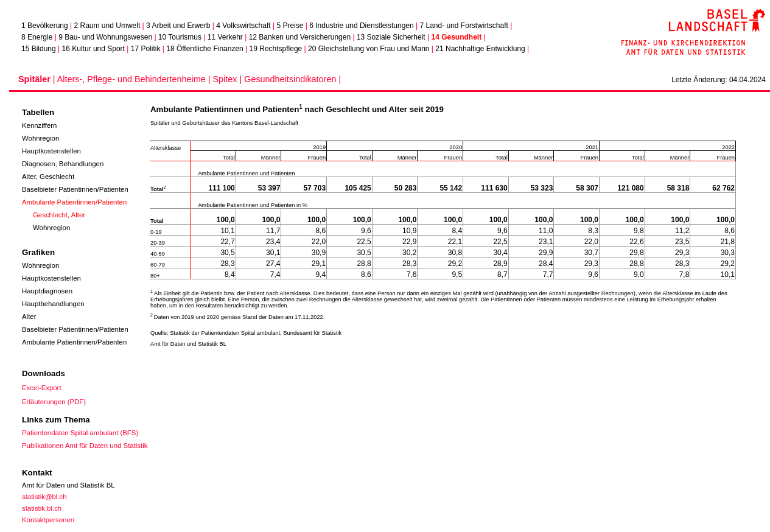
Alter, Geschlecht (48, 177)
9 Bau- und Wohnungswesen (105, 37)
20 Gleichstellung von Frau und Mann (369, 49)
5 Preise (290, 26)
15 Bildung (39, 49)
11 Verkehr (225, 37)
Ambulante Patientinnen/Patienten (74, 202)
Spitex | (228, 79)
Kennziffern (39, 125)
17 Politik (146, 49)
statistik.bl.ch (42, 508)
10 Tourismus (180, 37)
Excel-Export (42, 388)
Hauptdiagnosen (47, 291)
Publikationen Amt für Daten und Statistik (85, 446)
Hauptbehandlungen (53, 304)
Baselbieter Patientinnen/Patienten (75, 189)
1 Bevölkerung (45, 26)
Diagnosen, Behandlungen (63, 164)
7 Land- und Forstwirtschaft (464, 26)
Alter (29, 317)
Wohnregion (40, 138)
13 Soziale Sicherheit (391, 37)
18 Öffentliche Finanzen (205, 49)
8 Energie (37, 37)
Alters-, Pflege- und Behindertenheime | (135, 79)
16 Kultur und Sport (93, 49)
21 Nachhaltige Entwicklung (480, 49)
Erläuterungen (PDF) (54, 402)
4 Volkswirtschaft (243, 26)
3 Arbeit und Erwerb (178, 26)
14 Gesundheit (456, 37)
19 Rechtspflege (276, 49)
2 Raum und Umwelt (107, 26)
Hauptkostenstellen (51, 151)
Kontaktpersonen (48, 520)
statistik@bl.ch (44, 497)
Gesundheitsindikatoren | (292, 79)
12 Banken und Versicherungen (300, 37)
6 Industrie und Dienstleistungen (361, 26)
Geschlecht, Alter (59, 215)
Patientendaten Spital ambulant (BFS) (80, 433)
